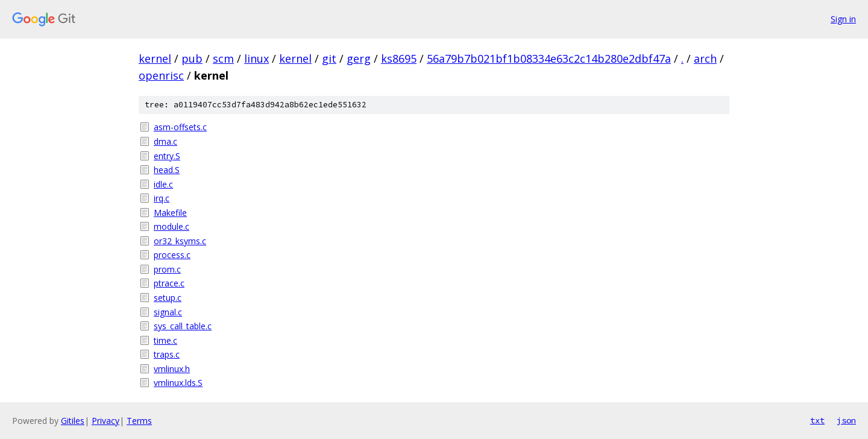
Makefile (170, 213)
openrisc (161, 75)
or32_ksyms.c (180, 241)
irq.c (162, 198)
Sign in (843, 19)
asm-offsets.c (180, 127)
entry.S (167, 156)
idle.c (163, 184)
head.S (167, 170)
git (329, 58)
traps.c (167, 354)
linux (256, 58)
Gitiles (73, 421)
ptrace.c (169, 283)
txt (817, 420)
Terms (139, 421)
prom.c (167, 269)
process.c (172, 255)
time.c (165, 340)
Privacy (105, 421)
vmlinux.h (172, 369)
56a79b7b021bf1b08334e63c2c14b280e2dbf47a (549, 58)
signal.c (168, 312)
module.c (171, 226)
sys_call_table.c (183, 326)
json (846, 420)
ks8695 (399, 58)
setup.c (168, 298)
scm (223, 58)
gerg (359, 58)
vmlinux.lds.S (178, 383)
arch (705, 58)
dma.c (165, 141)
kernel (155, 58)
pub (192, 58)
